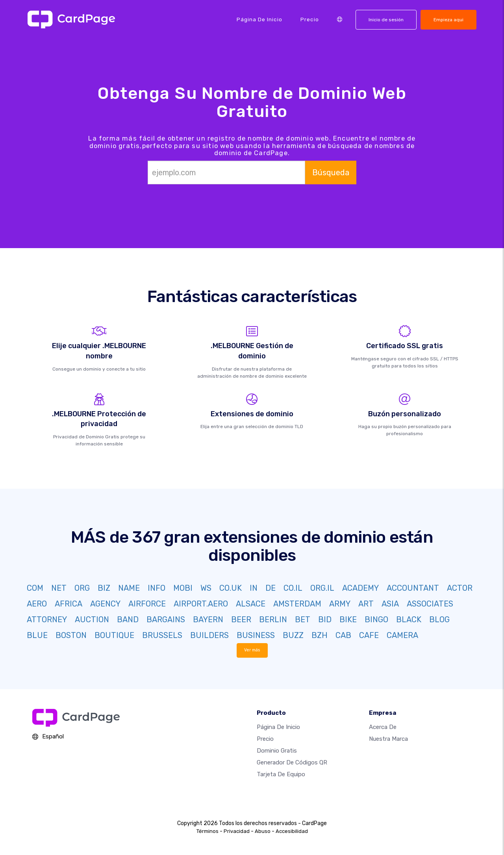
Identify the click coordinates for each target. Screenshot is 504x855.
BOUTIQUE (114, 635)
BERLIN (273, 619)
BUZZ (293, 635)
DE (271, 588)
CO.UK (231, 588)
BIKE (348, 619)
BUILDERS (209, 635)
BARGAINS (166, 619)
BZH (320, 635)
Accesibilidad (292, 831)
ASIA (390, 604)
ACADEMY (360, 588)
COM (35, 588)
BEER (241, 619)
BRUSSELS (162, 635)
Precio (310, 19)
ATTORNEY (47, 619)
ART (366, 604)
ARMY (340, 604)
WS (206, 588)
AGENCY (105, 604)
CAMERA (402, 635)
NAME (129, 588)
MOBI (183, 588)
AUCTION (92, 619)
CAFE (369, 635)
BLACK (409, 619)
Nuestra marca (388, 739)
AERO (37, 604)
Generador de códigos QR (292, 762)
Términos (208, 831)
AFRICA (69, 604)
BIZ (104, 588)
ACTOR (460, 588)
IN (254, 588)
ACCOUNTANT (413, 588)
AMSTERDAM (297, 604)
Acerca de (383, 727)
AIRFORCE (147, 604)
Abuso (263, 831)
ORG (82, 588)
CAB (343, 635)
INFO (157, 588)
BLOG (439, 619)
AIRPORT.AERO (201, 604)
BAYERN (208, 619)
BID (325, 619)
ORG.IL (322, 588)
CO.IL (293, 588)
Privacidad (237, 831)
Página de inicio (259, 19)
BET (303, 619)
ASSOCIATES (430, 604)
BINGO (376, 619)
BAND (128, 619)
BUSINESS (256, 635)
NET (59, 588)
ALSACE (251, 604)
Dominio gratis (277, 751)
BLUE (37, 635)
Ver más (252, 650)
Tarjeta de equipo (281, 774)
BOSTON (71, 635)
